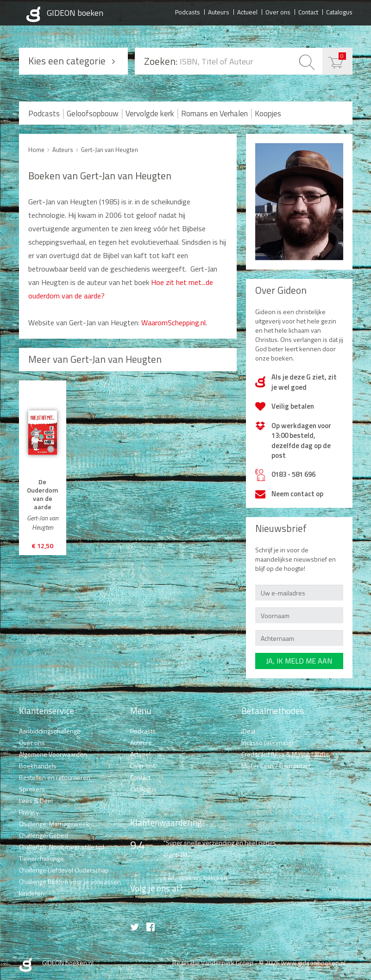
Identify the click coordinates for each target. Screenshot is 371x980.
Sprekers (32, 789)
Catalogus (339, 12)
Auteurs (219, 12)
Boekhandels (38, 766)
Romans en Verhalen (214, 114)
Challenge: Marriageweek (54, 824)
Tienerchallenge (41, 858)
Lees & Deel (36, 800)
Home (36, 150)
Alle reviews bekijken (198, 877)
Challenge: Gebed (44, 835)
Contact (308, 12)
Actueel (247, 12)
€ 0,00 (342, 56)
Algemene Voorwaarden (53, 754)
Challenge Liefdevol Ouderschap (64, 870)
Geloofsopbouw (93, 114)
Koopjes (268, 114)
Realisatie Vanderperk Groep (213, 963)
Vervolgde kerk (150, 114)
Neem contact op (297, 494)
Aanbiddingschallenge (50, 731)
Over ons (278, 12)
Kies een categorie (67, 61)
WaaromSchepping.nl (173, 322)
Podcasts (188, 12)
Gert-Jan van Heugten (110, 150)
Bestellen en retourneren (55, 777)
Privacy (29, 812)
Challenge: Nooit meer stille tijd (62, 847)
